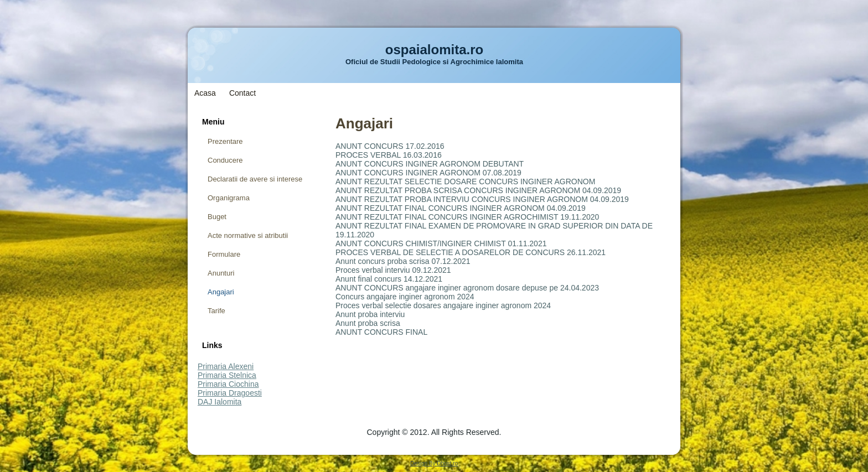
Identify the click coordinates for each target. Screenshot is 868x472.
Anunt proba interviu (370, 314)
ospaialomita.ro (434, 50)
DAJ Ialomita (219, 402)
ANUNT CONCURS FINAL (381, 332)
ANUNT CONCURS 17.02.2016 (390, 146)
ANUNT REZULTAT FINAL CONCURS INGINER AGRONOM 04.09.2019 (461, 208)
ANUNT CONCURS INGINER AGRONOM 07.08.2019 (428, 173)
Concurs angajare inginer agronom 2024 (405, 297)
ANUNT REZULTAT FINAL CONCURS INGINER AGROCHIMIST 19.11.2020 (467, 217)
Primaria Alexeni (226, 366)
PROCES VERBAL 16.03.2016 (389, 155)
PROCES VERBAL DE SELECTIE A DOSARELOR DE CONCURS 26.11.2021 (471, 252)
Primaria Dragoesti (230, 393)
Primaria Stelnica (227, 375)
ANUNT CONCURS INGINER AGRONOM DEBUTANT (430, 164)
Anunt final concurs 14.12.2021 (389, 279)
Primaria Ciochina (228, 384)
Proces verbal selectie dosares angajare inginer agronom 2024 (443, 305)
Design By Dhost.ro (434, 463)
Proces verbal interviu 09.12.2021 (393, 270)
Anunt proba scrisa (368, 323)
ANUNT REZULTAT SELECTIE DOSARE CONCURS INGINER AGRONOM (465, 181)
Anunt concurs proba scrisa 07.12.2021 (403, 261)
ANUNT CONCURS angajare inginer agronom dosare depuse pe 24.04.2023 (467, 288)
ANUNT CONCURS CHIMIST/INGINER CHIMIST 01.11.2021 (441, 243)
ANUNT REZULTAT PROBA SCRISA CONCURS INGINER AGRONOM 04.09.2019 (478, 190)
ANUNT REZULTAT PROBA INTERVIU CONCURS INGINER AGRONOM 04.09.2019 (482, 199)
